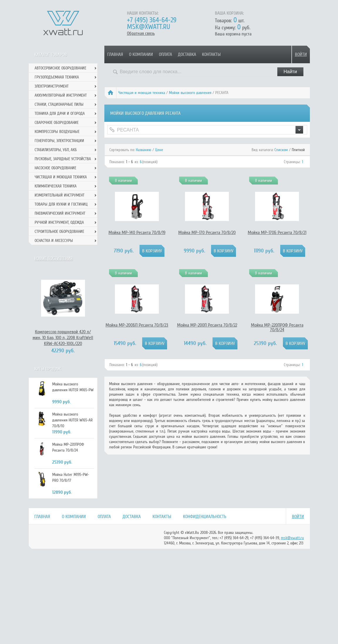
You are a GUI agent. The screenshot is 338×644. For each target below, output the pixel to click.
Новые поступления (53, 259)
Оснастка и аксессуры (54, 241)
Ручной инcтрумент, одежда (59, 222)
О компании (141, 54)
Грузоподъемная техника (57, 77)
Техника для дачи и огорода (60, 113)
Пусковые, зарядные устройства (63, 159)
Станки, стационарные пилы (59, 104)
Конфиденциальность (205, 517)
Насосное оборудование (55, 168)
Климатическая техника (56, 186)
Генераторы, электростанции (59, 141)
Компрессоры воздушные (57, 132)
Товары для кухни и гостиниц (61, 204)
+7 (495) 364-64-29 (152, 20)
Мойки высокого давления (190, 93)
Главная (115, 54)
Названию (143, 150)
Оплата (165, 54)
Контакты (211, 54)
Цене (159, 150)
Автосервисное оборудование (60, 68)
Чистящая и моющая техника (142, 93)
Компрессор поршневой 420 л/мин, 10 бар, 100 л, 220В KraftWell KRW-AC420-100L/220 (63, 338)
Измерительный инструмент (60, 195)
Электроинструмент (52, 86)
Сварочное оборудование (57, 123)
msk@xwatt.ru (148, 27)
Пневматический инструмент (60, 213)
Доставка (187, 54)
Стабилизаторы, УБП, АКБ (56, 150)
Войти (301, 54)
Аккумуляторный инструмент (61, 95)
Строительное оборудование (59, 232)
